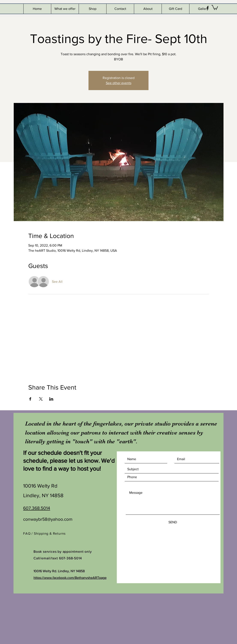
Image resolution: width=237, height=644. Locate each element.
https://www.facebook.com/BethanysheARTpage (70, 578)
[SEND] (173, 522)
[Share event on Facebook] (30, 399)
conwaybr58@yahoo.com (48, 519)
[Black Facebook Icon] (208, 8)
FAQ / (28, 533)
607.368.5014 (37, 508)
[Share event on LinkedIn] (51, 399)
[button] (215, 7)
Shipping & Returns (50, 533)
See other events (119, 83)
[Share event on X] (41, 399)
